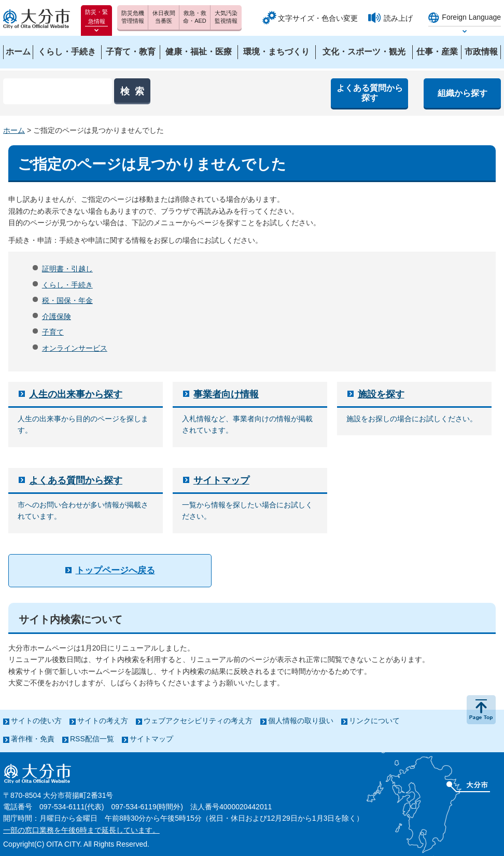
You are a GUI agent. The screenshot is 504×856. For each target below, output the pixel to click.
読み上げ (398, 18)
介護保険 (57, 316)
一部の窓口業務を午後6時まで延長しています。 (81, 830)
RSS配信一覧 (92, 739)
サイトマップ (221, 480)
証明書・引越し (67, 269)
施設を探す (381, 394)
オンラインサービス (75, 348)
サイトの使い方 (36, 721)
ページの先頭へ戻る (481, 710)
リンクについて (374, 721)
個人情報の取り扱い (301, 721)
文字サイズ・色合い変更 (318, 18)
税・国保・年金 (67, 300)
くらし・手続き (67, 285)
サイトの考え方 (103, 721)
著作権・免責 (33, 739)
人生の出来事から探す (76, 394)
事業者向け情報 (226, 394)
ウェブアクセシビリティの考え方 (198, 721)
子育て (53, 332)
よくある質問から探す (76, 480)
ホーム (14, 130)
